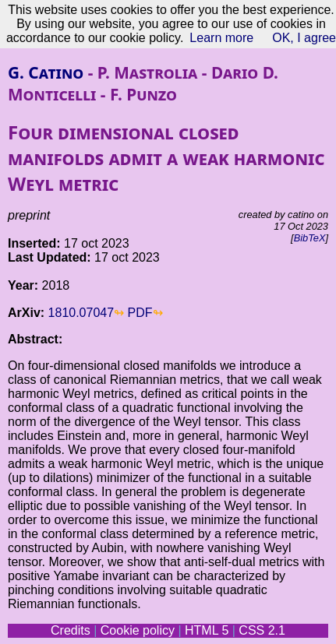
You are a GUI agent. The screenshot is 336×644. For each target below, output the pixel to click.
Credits (71, 630)
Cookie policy (138, 630)
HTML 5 (207, 630)
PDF (140, 313)
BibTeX (310, 238)
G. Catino (46, 72)
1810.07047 (81, 313)
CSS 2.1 (262, 630)
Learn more (221, 38)
